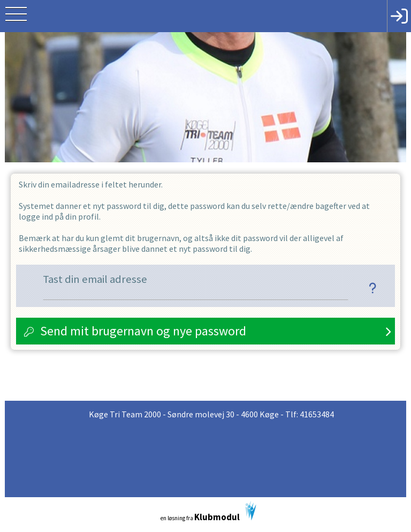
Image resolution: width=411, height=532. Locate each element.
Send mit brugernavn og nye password (143, 331)
